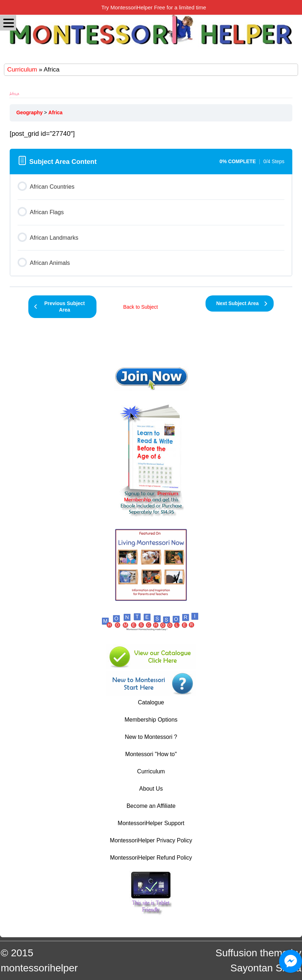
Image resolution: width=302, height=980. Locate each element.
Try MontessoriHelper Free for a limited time (154, 7)
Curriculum (22, 69)
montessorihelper (39, 968)
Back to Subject (140, 307)
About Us (151, 789)
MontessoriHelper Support (151, 823)
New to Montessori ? (151, 737)
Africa (55, 112)
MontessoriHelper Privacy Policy (151, 840)
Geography (30, 112)
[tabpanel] (151, 134)
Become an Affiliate (151, 806)
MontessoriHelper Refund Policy (151, 858)
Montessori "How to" (151, 754)
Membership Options (151, 720)
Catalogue (151, 702)
